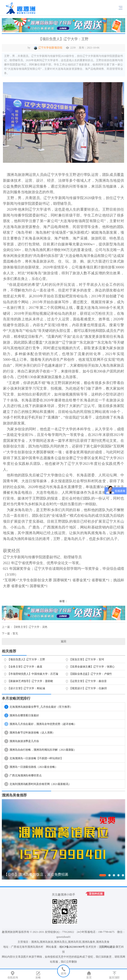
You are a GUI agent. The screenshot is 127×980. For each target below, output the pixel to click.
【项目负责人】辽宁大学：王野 (26, 659)
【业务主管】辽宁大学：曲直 (25, 667)
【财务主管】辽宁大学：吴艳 (30, 627)
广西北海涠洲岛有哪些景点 (23, 775)
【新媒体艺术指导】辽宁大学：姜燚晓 (30, 681)
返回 (63, 641)
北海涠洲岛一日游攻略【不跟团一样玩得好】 (34, 758)
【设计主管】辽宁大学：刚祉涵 (26, 688)
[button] (103, 875)
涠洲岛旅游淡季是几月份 (22, 741)
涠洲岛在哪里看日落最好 (22, 715)
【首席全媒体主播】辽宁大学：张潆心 (92, 667)
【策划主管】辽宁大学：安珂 (87, 659)
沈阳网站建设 (107, 947)
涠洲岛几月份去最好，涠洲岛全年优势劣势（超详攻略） (40, 724)
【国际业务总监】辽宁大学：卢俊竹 (91, 674)
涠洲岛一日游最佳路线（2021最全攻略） (31, 767)
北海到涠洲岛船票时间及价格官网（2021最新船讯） (38, 784)
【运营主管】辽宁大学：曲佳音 (88, 681)
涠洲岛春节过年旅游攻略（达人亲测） (30, 733)
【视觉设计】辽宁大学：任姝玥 (88, 688)
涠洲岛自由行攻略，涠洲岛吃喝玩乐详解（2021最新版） (40, 750)
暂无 (15, 633)
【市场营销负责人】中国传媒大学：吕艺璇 (33, 674)
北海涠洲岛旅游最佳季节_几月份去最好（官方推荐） (38, 707)
